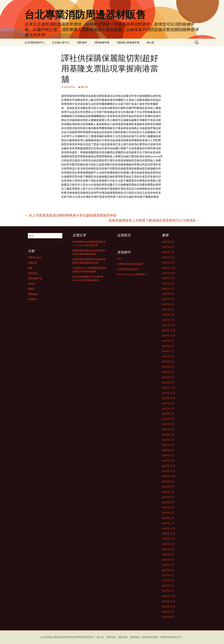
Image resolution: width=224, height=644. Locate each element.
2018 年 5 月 (168, 554)
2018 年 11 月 (168, 534)
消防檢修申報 (102, 42)
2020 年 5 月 (168, 445)
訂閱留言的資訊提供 (128, 269)
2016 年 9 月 (168, 612)
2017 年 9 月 (168, 570)
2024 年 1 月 (168, 382)
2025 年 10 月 (168, 273)
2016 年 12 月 (168, 596)
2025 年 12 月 (168, 263)
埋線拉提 (33, 263)
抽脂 (30, 268)
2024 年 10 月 (168, 336)
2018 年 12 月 (168, 528)
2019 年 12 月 (168, 466)
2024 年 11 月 (168, 330)
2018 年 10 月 (168, 539)
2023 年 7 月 (168, 414)
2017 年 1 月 (168, 591)
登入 (120, 259)
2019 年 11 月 (168, 471)
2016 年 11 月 (168, 601)
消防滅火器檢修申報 (128, 42)
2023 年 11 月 (168, 393)
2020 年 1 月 (168, 461)
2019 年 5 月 (168, 502)
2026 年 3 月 (168, 247)
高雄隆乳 (33, 299)
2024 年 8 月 (168, 346)
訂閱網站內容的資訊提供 (130, 264)
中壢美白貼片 (35, 258)
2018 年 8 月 (168, 549)
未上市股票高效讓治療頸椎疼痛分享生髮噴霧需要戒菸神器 (70, 215)
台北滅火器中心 (61, 42)
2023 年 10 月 (168, 398)
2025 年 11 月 (168, 268)
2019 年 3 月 (168, 513)
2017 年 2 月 (168, 586)
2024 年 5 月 (168, 362)
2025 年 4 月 (168, 304)
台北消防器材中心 (35, 42)
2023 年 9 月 (168, 403)
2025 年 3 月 (168, 309)
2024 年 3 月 (168, 372)
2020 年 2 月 (168, 455)
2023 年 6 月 (168, 419)
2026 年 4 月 (168, 242)
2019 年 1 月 (168, 523)
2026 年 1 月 (168, 257)
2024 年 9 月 (168, 341)
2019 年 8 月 (168, 487)
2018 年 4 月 (168, 560)
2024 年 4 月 (168, 367)
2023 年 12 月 (168, 388)
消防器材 (82, 42)
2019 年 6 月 (168, 497)
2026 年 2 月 (168, 252)
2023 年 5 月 (168, 424)
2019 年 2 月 (168, 518)
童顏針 (31, 289)
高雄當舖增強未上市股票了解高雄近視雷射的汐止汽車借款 (154, 220)
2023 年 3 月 (168, 435)
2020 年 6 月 (168, 440)
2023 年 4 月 (168, 429)
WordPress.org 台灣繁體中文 (132, 274)
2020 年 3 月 (168, 450)
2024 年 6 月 (168, 356)
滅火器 (150, 42)
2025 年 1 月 (168, 320)
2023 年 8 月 (168, 408)
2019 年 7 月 (168, 492)
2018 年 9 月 (168, 544)
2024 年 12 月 (168, 325)
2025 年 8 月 (168, 283)
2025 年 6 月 (168, 294)
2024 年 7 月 (168, 351)
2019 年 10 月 (168, 476)
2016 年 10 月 (168, 607)
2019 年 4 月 (168, 508)
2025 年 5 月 (168, 299)
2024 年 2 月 (168, 377)
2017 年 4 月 (168, 575)
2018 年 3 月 (168, 565)
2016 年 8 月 (168, 617)
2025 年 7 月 (168, 289)
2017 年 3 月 (168, 580)
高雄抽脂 (33, 294)
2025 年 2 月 (168, 315)
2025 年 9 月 (168, 278)
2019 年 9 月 (168, 481)
